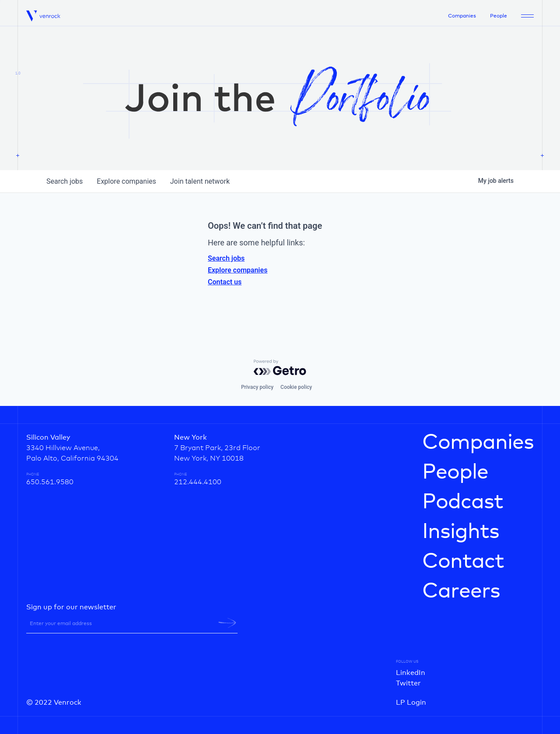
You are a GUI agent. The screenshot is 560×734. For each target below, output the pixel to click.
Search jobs (226, 258)
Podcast (463, 502)
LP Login (411, 703)
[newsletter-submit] (227, 623)
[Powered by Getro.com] (280, 367)
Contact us (225, 282)
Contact (463, 562)
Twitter (408, 683)
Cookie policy (296, 387)
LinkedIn (411, 673)
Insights (461, 532)
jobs (65, 181)
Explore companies (238, 270)
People (499, 16)
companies (126, 181)
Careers (461, 591)
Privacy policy (257, 387)
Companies (462, 16)
